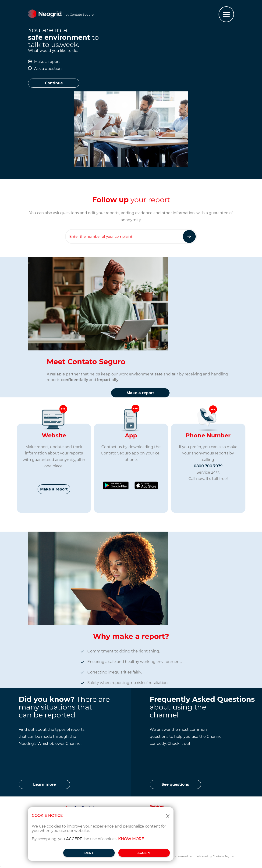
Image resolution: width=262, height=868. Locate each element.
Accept (144, 853)
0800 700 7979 (208, 466)
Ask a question (48, 69)
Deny (89, 853)
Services (157, 806)
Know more (131, 839)
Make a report (47, 62)
